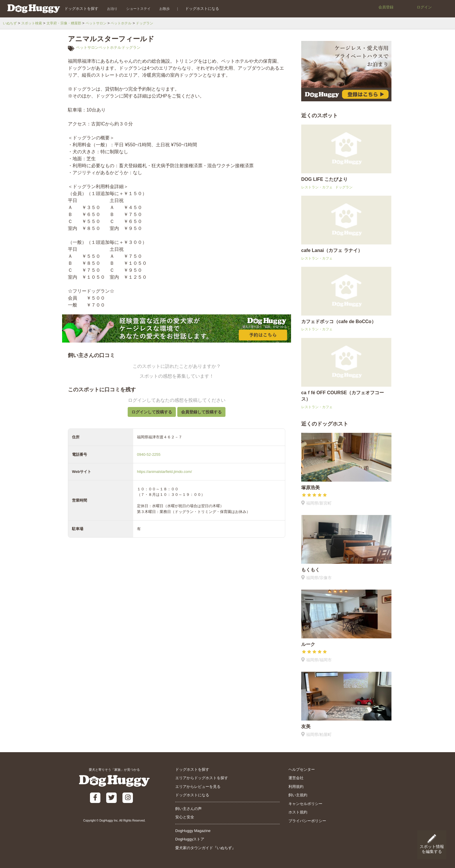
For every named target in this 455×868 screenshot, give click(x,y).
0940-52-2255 (149, 460)
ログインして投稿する (148, 415)
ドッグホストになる (198, 9)
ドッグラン (155, 23)
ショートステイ (134, 9)
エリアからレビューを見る (198, 787)
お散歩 (160, 9)
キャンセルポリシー (305, 804)
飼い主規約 (298, 795)
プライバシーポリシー (307, 821)
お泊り (108, 9)
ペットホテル (129, 23)
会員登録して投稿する (205, 415)
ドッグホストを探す (77, 9)
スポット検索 (34, 23)
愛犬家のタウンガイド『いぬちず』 (205, 848)
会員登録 (386, 7)
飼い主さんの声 (188, 809)
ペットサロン (103, 23)
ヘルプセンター (302, 769)
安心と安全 (185, 817)
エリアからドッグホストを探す (202, 778)
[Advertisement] (177, 684)
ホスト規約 (298, 812)
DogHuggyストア (190, 839)
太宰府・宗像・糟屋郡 (68, 23)
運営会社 (296, 778)
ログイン (424, 7)
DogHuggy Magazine (193, 831)
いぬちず (10, 23)
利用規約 (296, 787)
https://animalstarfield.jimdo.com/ (164, 477)
